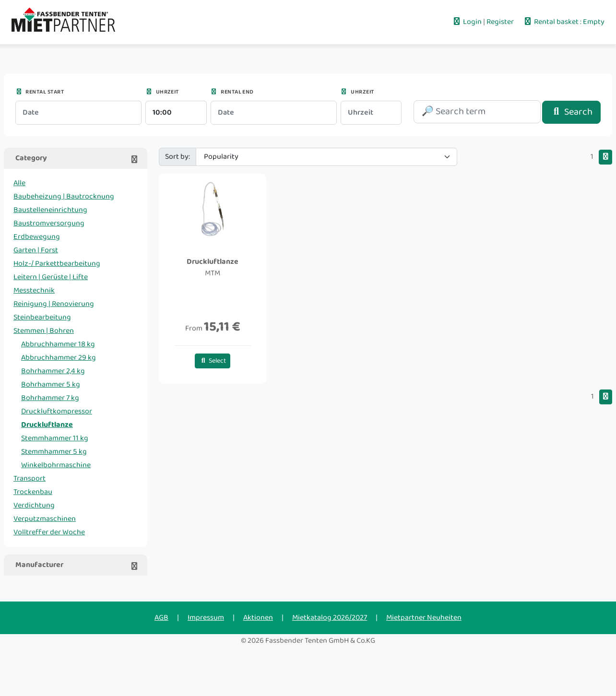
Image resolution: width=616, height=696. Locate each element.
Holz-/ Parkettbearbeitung (57, 264)
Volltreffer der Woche (49, 532)
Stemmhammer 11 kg (55, 438)
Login (468, 22)
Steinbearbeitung (42, 317)
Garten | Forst (36, 250)
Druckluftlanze (47, 425)
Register (501, 22)
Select (213, 361)
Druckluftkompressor (57, 411)
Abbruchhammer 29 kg (59, 358)
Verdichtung (34, 505)
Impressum (206, 618)
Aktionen (258, 618)
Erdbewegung (37, 237)
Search (571, 112)
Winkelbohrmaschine (56, 465)
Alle (19, 183)
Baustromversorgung (49, 223)
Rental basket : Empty (564, 22)
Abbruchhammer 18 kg (58, 344)
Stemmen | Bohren (44, 331)
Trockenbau (33, 492)
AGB (161, 618)
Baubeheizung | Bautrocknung (64, 196)
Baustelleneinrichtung (50, 210)
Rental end (232, 92)
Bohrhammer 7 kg (50, 398)
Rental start (40, 92)
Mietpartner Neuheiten (424, 618)
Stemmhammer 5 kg (54, 452)
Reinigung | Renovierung (54, 304)
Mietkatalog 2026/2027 (330, 618)
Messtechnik (34, 290)
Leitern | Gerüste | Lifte (51, 277)
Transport (30, 478)
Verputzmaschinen (45, 519)
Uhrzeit (162, 92)
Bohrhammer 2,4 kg (53, 371)
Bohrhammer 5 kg (51, 384)
